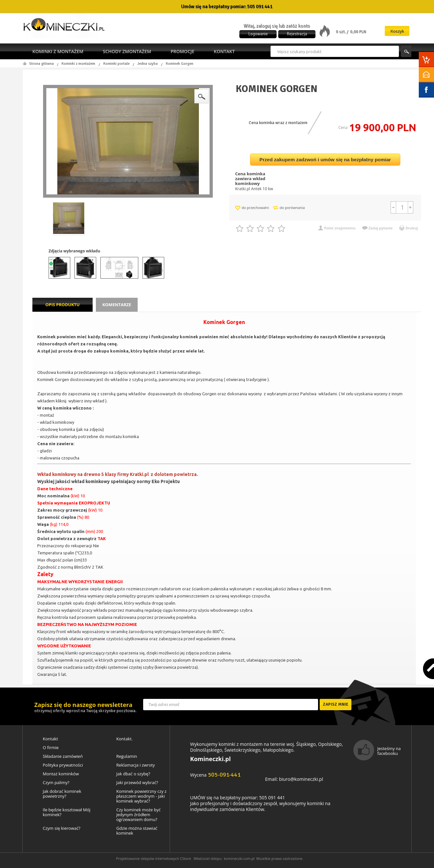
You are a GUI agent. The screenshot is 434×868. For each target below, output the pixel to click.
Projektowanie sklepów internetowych (148, 858)
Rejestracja (297, 34)
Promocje (183, 51)
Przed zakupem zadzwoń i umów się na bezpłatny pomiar (325, 160)
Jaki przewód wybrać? (137, 783)
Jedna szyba (148, 64)
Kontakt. (125, 739)
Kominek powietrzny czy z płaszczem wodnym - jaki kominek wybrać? (141, 796)
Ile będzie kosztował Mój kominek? (67, 812)
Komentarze (117, 305)
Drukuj (412, 228)
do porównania (292, 208)
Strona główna (41, 64)
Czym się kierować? (62, 828)
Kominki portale (116, 64)
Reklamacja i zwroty (136, 765)
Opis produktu (63, 305)
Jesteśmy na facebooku (389, 751)
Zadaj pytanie (381, 228)
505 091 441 (260, 6)
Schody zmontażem (127, 51)
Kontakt (224, 51)
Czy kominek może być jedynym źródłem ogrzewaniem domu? (138, 815)
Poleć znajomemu (340, 228)
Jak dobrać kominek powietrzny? (62, 794)
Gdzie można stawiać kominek (137, 831)
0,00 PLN (358, 32)
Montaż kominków (61, 774)
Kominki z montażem (58, 51)
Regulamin (127, 756)
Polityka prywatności (63, 765)
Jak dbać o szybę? (133, 774)
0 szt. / (343, 32)
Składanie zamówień (63, 756)
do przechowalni (255, 208)
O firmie (51, 748)
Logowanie (258, 34)
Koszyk (397, 31)
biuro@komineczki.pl (301, 779)
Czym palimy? (56, 783)
